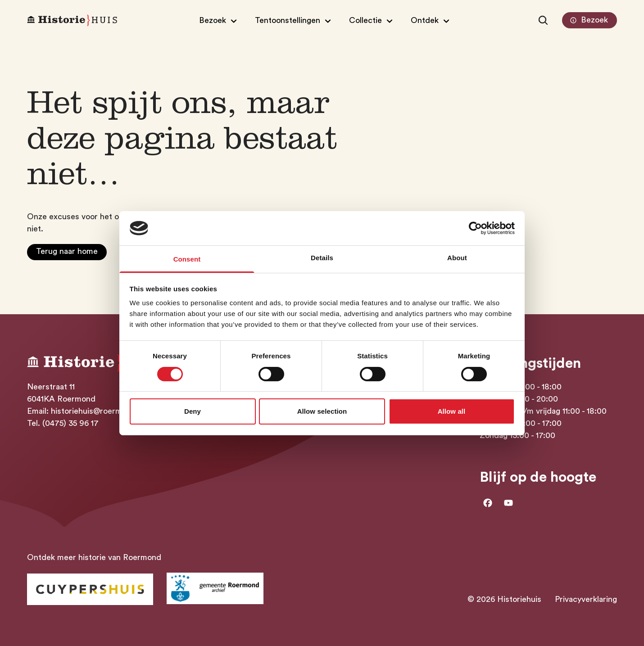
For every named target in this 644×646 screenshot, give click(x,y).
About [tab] (457, 258)
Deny (193, 411)
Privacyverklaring (586, 599)
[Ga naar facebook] (488, 503)
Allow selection (322, 411)
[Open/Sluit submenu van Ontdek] (431, 20)
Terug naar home (67, 251)
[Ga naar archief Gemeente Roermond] (215, 588)
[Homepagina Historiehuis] (72, 20)
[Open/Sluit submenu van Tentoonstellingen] (294, 20)
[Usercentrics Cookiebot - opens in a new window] (475, 228)
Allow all (452, 411)
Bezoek (588, 20)
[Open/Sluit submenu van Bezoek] (219, 20)
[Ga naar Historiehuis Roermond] (90, 589)
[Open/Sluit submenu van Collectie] (372, 20)
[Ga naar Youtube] (508, 503)
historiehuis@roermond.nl (98, 411)
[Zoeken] (543, 20)
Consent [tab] (187, 259)
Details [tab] (322, 258)
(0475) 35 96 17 (70, 423)
